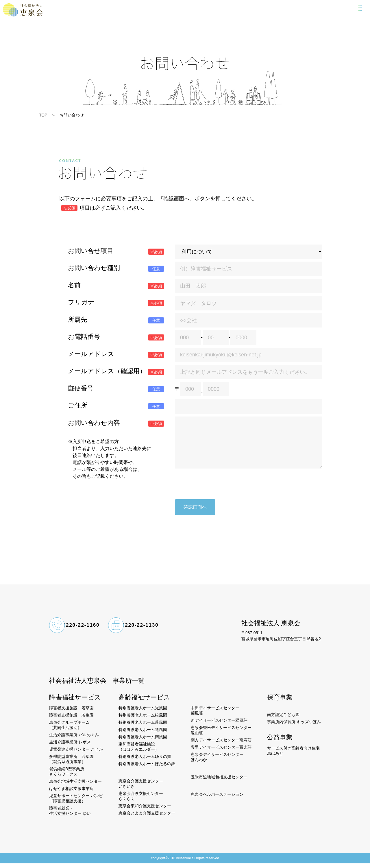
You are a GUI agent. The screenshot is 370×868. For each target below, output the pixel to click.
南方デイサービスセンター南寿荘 (221, 745)
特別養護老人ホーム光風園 (143, 712)
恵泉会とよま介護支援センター (147, 818)
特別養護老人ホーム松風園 (143, 720)
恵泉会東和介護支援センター (145, 810)
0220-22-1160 (90, 631)
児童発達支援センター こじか (76, 754)
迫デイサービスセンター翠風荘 (219, 725)
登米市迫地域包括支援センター (219, 782)
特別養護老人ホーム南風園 (143, 741)
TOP (43, 115)
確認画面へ (195, 509)
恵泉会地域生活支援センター (75, 786)
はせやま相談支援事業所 (71, 793)
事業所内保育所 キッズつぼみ (294, 726)
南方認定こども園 (283, 719)
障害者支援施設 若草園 (71, 712)
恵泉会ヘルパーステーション (217, 799)
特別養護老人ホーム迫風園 (143, 734)
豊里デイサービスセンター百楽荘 (221, 752)
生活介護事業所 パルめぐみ (74, 739)
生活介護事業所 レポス (70, 747)
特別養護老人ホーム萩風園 (143, 727)
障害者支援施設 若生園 (71, 720)
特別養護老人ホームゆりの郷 (145, 761)
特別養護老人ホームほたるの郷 (147, 768)
